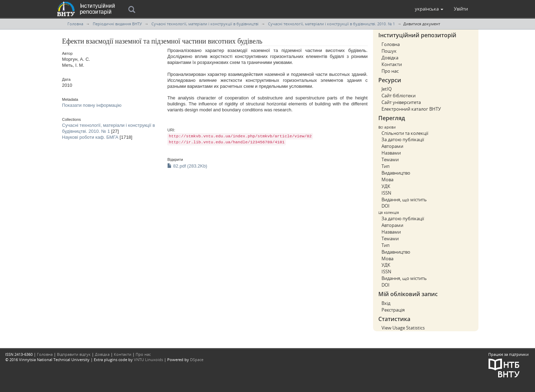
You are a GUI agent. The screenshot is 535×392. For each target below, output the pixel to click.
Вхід (386, 303)
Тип (386, 166)
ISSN (386, 193)
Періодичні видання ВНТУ (117, 24)
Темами (390, 159)
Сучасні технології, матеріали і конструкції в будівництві (205, 24)
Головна (75, 24)
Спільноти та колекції (405, 133)
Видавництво (396, 173)
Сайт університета (401, 102)
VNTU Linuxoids (148, 360)
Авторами (392, 146)
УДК (386, 186)
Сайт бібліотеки (399, 96)
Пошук (389, 51)
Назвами (391, 153)
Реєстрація (393, 310)
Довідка (390, 58)
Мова (387, 179)
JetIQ (387, 89)
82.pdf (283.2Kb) (187, 166)
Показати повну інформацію (92, 105)
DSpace (197, 360)
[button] (429, 9)
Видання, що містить (404, 200)
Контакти (392, 64)
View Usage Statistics (403, 328)
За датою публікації (403, 139)
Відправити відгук (74, 354)
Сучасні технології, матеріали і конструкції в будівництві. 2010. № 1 (331, 24)
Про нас (390, 71)
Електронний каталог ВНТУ (411, 109)
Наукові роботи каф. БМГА (90, 137)
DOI (386, 206)
